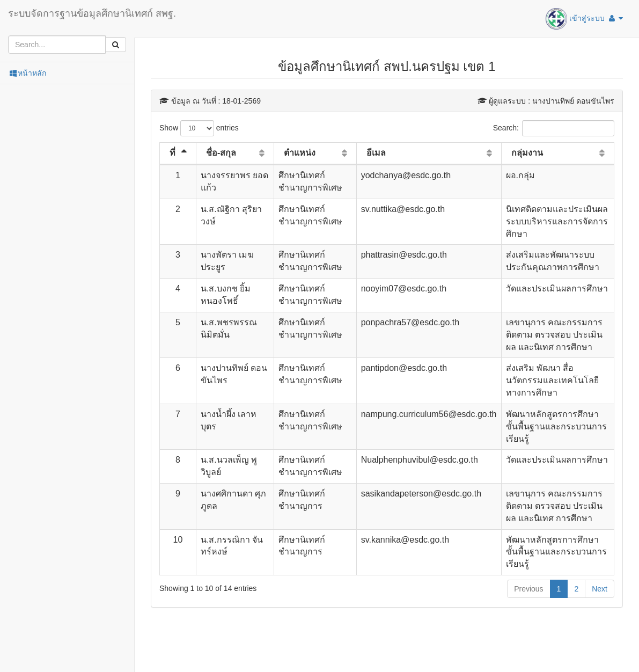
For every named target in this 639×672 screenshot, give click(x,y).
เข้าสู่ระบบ (584, 19)
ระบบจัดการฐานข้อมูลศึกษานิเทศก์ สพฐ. (92, 13)
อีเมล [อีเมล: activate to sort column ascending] (376, 153)
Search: (554, 128)
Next (600, 589)
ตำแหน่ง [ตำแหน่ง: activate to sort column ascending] (300, 153)
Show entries (199, 128)
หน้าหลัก (27, 73)
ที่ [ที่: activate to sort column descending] (172, 153)
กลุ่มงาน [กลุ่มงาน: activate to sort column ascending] (527, 153)
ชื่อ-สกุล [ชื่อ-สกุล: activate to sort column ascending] (221, 153)
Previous (528, 589)
